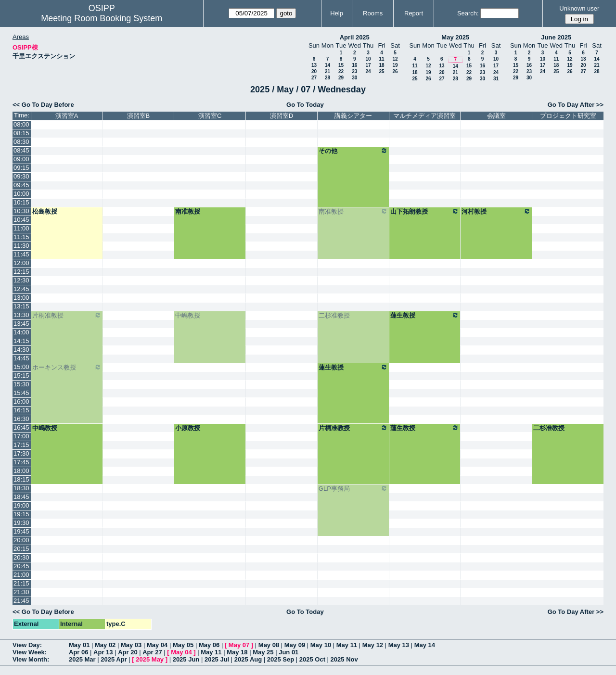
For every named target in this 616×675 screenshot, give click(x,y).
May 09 (295, 645)
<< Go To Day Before (43, 105)
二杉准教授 (334, 315)
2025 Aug (248, 659)
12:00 (21, 263)
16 (354, 65)
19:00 (21, 505)
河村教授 (496, 211)
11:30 (21, 246)
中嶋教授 (188, 315)
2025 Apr (114, 659)
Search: (468, 13)
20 (314, 71)
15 (341, 65)
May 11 (347, 645)
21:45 (21, 601)
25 (381, 71)
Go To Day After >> (576, 105)
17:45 (21, 462)
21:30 (21, 592)
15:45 (21, 393)
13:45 (21, 324)
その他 (353, 151)
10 (368, 59)
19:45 (21, 531)
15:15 (21, 376)
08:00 (21, 124)
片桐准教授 (67, 315)
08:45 (21, 150)
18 (381, 65)
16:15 (21, 410)
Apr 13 (103, 652)
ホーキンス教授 (67, 367)
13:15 (21, 306)
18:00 (21, 471)
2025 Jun (186, 659)
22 (341, 71)
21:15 (21, 583)
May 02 (105, 645)
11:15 (21, 237)
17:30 (21, 453)
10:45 (21, 220)
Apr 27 (152, 652)
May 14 (425, 645)
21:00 (21, 575)
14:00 (21, 332)
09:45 (21, 185)
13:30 (21, 315)
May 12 (373, 645)
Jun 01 (289, 652)
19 (395, 65)
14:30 (21, 350)
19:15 (21, 514)
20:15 (21, 549)
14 (327, 65)
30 (354, 78)
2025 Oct (312, 659)
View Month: (31, 659)
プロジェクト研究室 (568, 116)
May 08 (269, 645)
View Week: (30, 652)
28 (327, 78)
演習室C (210, 116)
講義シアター (353, 116)
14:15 (21, 341)
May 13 (399, 645)
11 (381, 59)
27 (314, 78)
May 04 (157, 645)
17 (368, 65)
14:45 (21, 358)
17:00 (21, 436)
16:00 (21, 401)
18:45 (21, 497)
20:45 (21, 566)
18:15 (21, 479)
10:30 (21, 211)
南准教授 (188, 211)
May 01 (79, 645)
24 (368, 71)
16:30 (21, 419)
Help (337, 13)
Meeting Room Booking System (102, 18)
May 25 (263, 652)
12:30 (21, 280)
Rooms (373, 13)
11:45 (21, 254)
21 (327, 71)
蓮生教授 (425, 315)
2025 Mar (82, 659)
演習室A (67, 116)
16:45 (21, 427)
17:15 (21, 445)
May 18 (237, 652)
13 (314, 65)
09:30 (21, 176)
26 (395, 71)
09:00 (21, 159)
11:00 (21, 228)
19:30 (21, 523)
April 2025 (355, 37)
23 (354, 71)
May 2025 (455, 37)
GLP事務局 (353, 488)
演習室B (139, 116)
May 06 (209, 645)
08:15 (21, 133)
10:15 (21, 202)
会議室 (496, 116)
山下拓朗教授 (425, 211)
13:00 (21, 298)
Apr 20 (128, 652)
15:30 (21, 384)
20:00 (21, 540)
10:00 (21, 194)
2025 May (150, 659)
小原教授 (188, 428)
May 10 (321, 645)
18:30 (21, 488)
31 (496, 79)
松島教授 (45, 211)
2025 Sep (281, 659)
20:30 (21, 557)
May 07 (239, 645)
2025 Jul (217, 659)
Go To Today (305, 105)
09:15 (21, 168)
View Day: (27, 645)
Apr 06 (78, 652)
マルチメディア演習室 (424, 116)
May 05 (183, 645)
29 (341, 78)
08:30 (21, 142)
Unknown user (579, 8)
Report (414, 13)
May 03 (131, 645)
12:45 (21, 289)
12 (395, 59)
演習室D (282, 116)
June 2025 (556, 37)
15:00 (21, 367)
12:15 (21, 272)
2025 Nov (344, 659)
